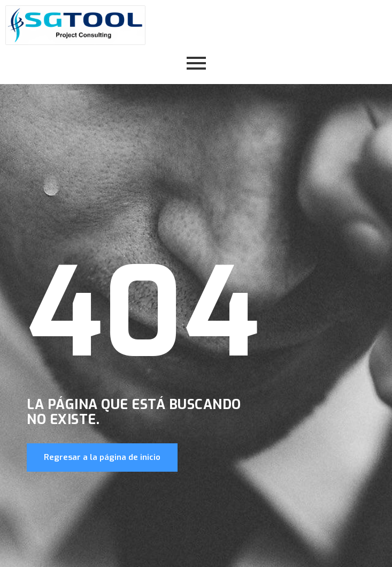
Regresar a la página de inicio (102, 457)
